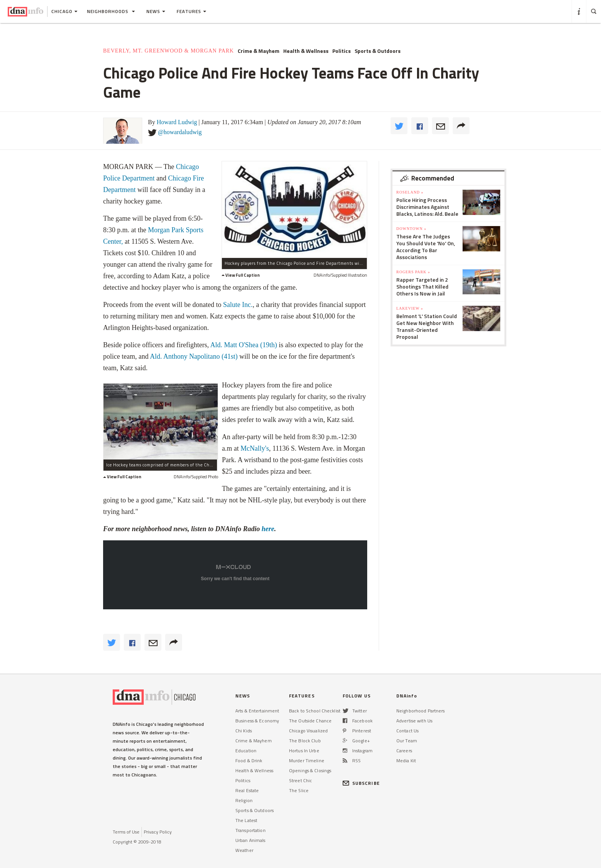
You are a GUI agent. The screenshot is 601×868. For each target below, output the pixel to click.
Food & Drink (249, 761)
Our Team (407, 741)
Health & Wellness (306, 51)
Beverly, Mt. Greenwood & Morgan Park (168, 51)
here (268, 529)
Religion (244, 800)
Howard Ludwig (177, 122)
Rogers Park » (413, 272)
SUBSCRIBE (361, 783)
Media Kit (406, 761)
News (156, 11)
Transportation (250, 830)
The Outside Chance (310, 721)
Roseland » (410, 192)
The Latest (246, 820)
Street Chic (300, 780)
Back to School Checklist (315, 711)
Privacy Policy (158, 832)
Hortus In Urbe (304, 751)
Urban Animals (250, 840)
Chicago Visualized (308, 731)
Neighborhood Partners (421, 711)
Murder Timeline (307, 761)
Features (191, 11)
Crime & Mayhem (259, 51)
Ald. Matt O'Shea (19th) (244, 345)
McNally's (255, 448)
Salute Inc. (238, 305)
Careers (404, 751)
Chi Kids (244, 731)
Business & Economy (257, 721)
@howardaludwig (180, 132)
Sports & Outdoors (378, 51)
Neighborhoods (111, 11)
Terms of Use (126, 832)
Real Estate (247, 790)
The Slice (299, 790)
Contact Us (407, 731)
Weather (244, 850)
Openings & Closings (310, 770)
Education (246, 751)
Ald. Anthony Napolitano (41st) (194, 356)
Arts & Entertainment (257, 711)
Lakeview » (410, 308)
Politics (342, 51)
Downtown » (411, 229)
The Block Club (305, 741)
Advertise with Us (414, 721)
